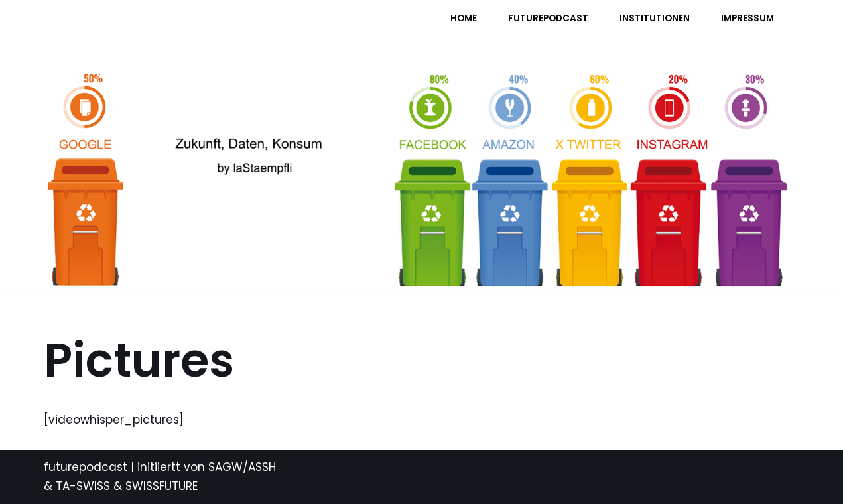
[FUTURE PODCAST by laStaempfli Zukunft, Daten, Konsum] (176, 27)
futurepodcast (86, 467)
